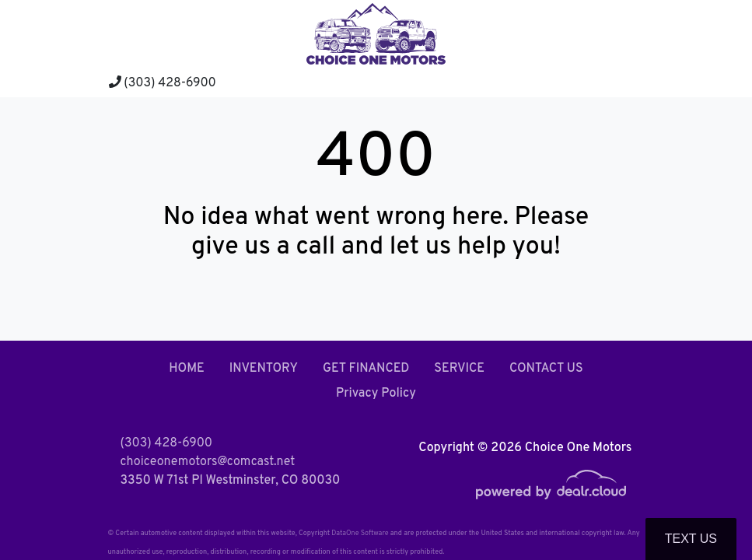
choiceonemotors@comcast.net (208, 462)
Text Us (691, 539)
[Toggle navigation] (629, 82)
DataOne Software (360, 533)
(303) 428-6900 (163, 83)
